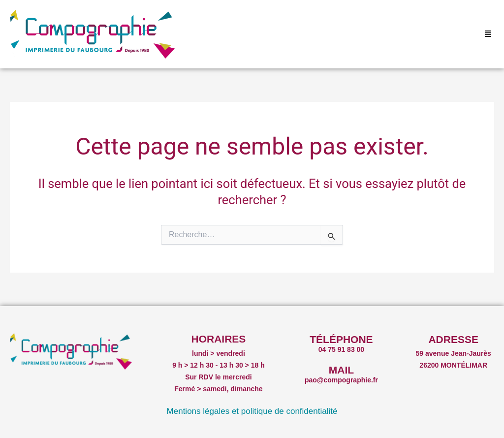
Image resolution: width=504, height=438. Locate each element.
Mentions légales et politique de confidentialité (252, 411)
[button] (488, 34)
